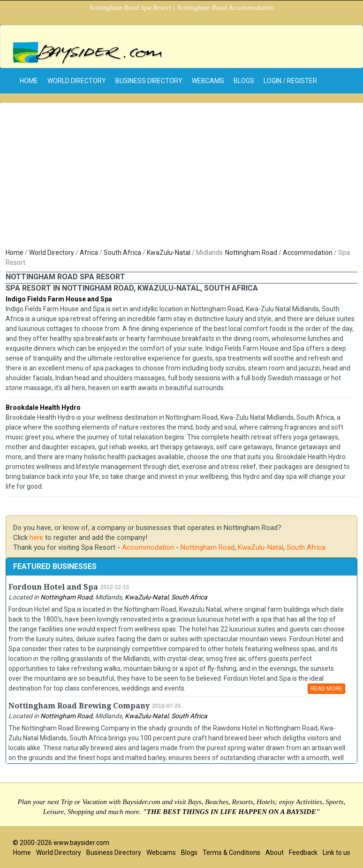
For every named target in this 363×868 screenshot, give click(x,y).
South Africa (122, 253)
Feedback (303, 853)
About (275, 853)
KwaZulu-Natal (169, 253)
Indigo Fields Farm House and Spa (59, 299)
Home (15, 253)
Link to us (337, 853)
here (36, 538)
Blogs (244, 81)
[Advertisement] (181, 177)
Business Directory (149, 81)
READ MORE (326, 689)
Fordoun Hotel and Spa (53, 587)
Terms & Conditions (231, 853)
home (29, 81)
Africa (89, 253)
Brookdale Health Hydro (43, 407)
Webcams (208, 81)
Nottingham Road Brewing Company (79, 706)
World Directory (77, 81)
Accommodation (308, 253)
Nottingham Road (251, 253)
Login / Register (290, 81)
